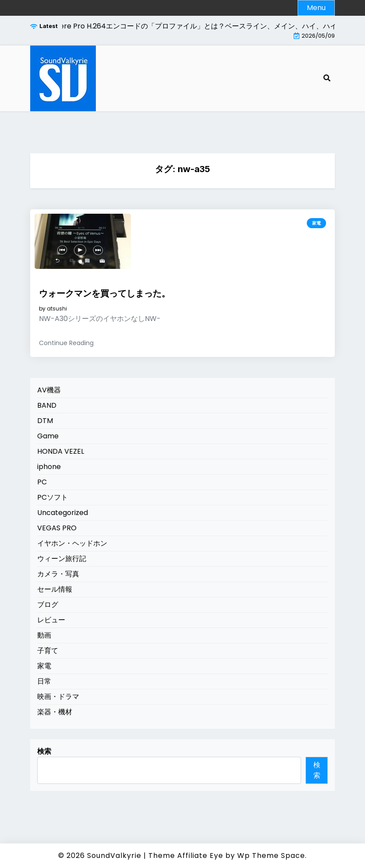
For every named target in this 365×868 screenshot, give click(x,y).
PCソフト (53, 497)
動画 (44, 635)
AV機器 (49, 390)
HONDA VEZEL (61, 451)
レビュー (51, 620)
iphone (49, 467)
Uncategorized (63, 513)
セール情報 (55, 589)
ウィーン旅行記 (62, 559)
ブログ (48, 605)
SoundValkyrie (114, 856)
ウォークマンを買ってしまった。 (105, 293)
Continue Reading (66, 343)
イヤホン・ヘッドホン (72, 543)
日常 (44, 681)
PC (42, 482)
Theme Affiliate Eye (186, 856)
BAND (47, 405)
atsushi (57, 309)
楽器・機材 (55, 712)
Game (48, 436)
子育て (48, 651)
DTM (45, 421)
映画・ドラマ (58, 697)
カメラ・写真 (58, 574)
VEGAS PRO (57, 528)
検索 (44, 751)
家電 (316, 223)
